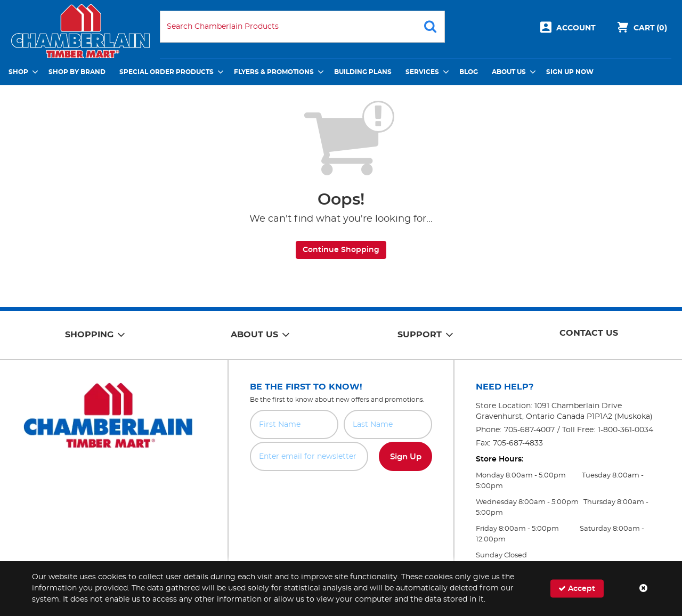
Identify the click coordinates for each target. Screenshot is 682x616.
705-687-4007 (529, 430)
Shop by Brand (77, 72)
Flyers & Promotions (274, 72)
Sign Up (406, 457)
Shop (18, 72)
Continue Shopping (341, 250)
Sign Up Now (570, 72)
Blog (469, 72)
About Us (509, 72)
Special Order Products (167, 72)
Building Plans (363, 72)
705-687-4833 (518, 443)
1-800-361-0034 (626, 430)
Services (422, 72)
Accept (577, 589)
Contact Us (589, 333)
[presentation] (341, 495)
